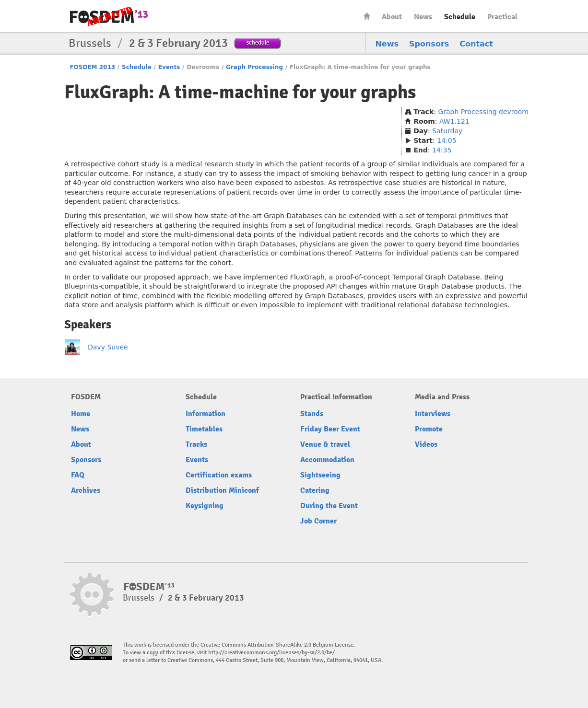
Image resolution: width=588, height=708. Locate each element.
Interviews (433, 414)
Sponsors (429, 44)
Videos (426, 444)
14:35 (442, 150)
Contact (476, 44)
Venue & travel (325, 444)
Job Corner (318, 521)
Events (169, 67)
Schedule (460, 17)
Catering (315, 490)
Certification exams (219, 475)
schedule (258, 42)
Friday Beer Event (330, 429)
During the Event (329, 506)
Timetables (204, 429)
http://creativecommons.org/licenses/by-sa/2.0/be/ (271, 653)
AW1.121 (454, 121)
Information (206, 414)
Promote (429, 429)
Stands (312, 414)
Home (367, 16)
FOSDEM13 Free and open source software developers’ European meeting (109, 17)
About (392, 17)
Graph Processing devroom (483, 112)
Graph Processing (254, 67)
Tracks (196, 444)
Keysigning (205, 506)
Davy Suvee (108, 347)
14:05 (447, 140)
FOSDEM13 (149, 587)
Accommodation (327, 460)
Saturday (447, 131)
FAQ (78, 475)
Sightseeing (320, 475)
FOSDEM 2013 (92, 67)
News (423, 17)
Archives (86, 490)
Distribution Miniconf (222, 490)
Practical (502, 17)
